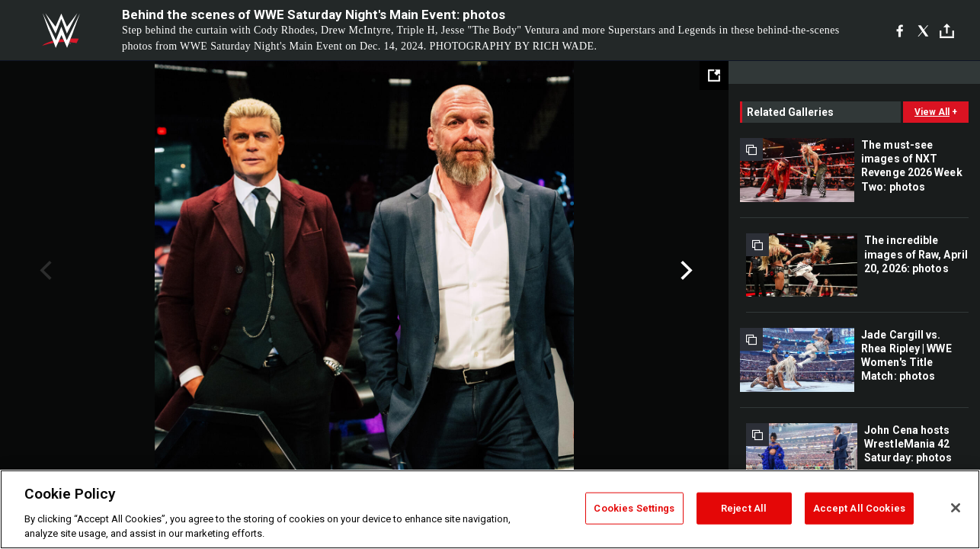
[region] (490, 509)
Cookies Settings (634, 508)
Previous (44, 271)
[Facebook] (900, 30)
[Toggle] (947, 31)
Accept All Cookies (859, 508)
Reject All (744, 508)
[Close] (956, 508)
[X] (923, 30)
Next (685, 271)
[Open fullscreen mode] (714, 75)
